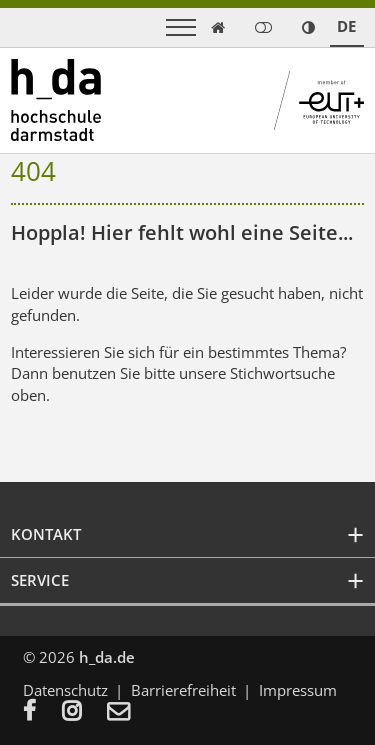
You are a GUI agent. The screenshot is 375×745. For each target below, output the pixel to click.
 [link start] (218, 27)
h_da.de (107, 657)
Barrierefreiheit (183, 690)
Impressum (298, 690)
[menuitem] (42, 713)
